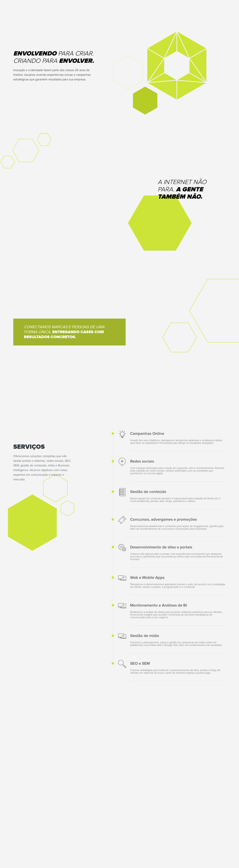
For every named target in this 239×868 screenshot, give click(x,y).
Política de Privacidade (165, 853)
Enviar (217, 810)
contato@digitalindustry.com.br (31, 776)
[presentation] (116, 810)
